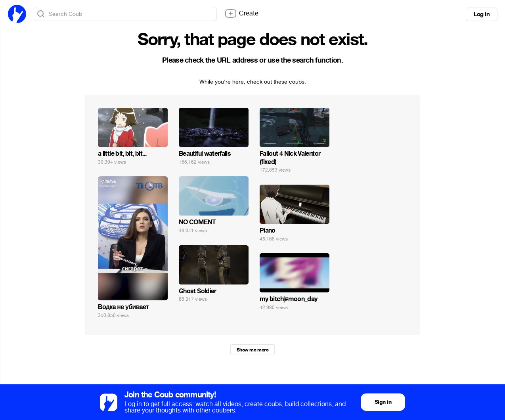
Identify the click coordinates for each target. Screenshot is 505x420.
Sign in (383, 402)
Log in (482, 14)
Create (241, 13)
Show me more (252, 350)
